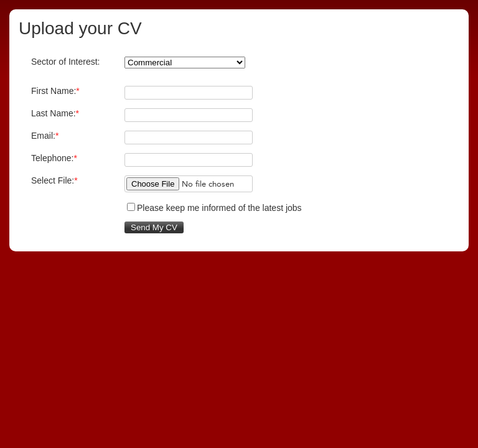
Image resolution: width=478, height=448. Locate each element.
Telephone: (54, 158)
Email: (45, 136)
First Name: (55, 91)
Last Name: (55, 113)
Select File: (54, 180)
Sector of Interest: (66, 62)
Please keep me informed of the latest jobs (219, 208)
